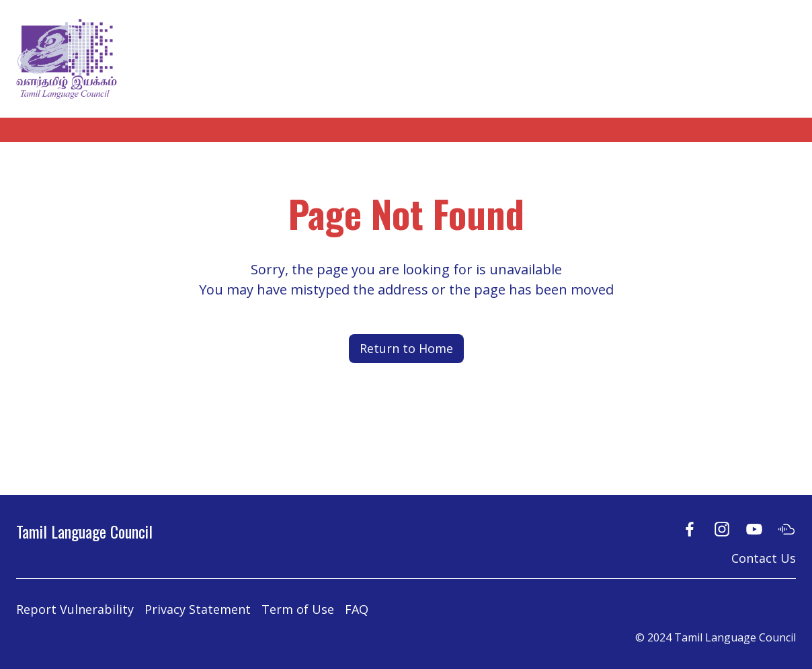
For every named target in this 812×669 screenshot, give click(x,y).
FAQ (357, 609)
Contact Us (764, 558)
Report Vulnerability (75, 609)
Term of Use (298, 609)
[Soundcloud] (786, 529)
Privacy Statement (198, 609)
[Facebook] (690, 529)
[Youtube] (754, 529)
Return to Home (406, 348)
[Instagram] (722, 529)
